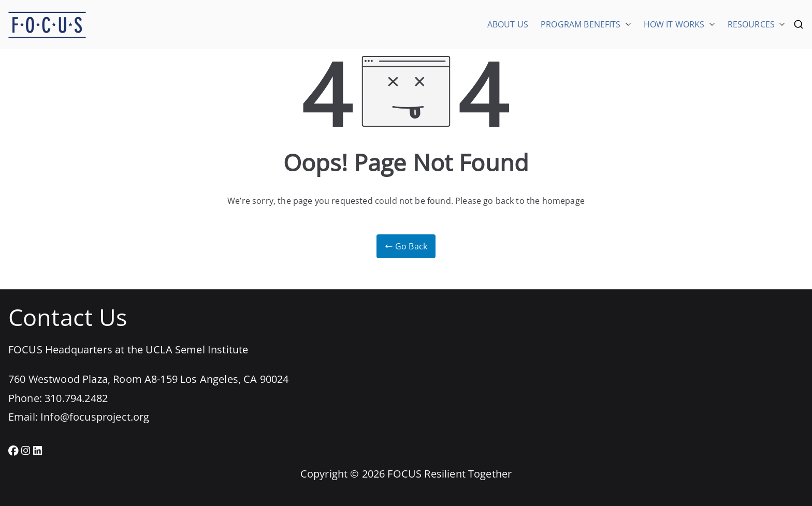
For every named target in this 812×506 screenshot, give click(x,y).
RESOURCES (756, 24)
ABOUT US (508, 24)
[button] (626, 24)
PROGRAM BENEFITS (586, 24)
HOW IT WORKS (679, 24)
